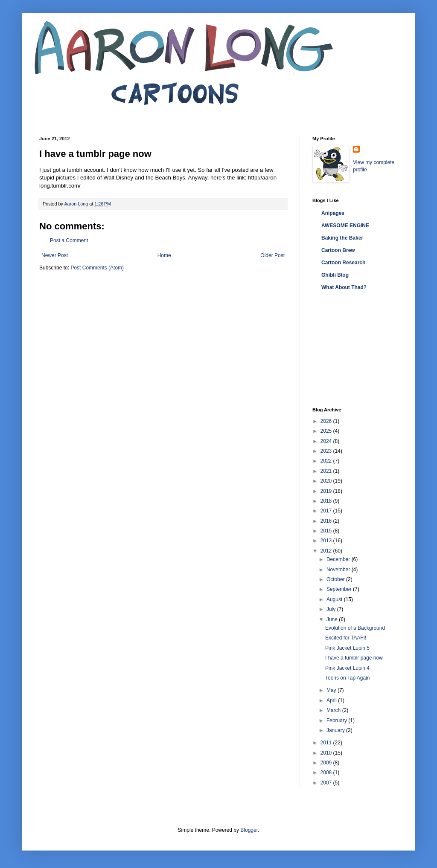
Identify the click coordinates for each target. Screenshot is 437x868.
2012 (327, 551)
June (333, 619)
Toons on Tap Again (348, 678)
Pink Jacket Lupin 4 (347, 668)
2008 (327, 773)
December (339, 559)
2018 (327, 501)
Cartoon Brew (338, 250)
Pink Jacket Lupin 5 (347, 648)
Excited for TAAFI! (346, 638)
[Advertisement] (355, 350)
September (340, 589)
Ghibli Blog (335, 275)
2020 (327, 481)
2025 (327, 431)
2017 (327, 511)
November (339, 570)
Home (164, 255)
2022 (327, 461)
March (334, 710)
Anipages (333, 213)
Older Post (272, 255)
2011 (327, 743)
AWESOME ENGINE (345, 226)
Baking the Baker (342, 238)
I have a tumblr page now (354, 658)
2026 (327, 421)
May (332, 690)
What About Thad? (344, 287)
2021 (327, 471)
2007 (327, 783)
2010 (327, 753)
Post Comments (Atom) (97, 268)
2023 (327, 451)
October (336, 579)
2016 (327, 521)
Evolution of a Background (355, 628)
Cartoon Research (343, 263)
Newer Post (55, 255)
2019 (327, 491)
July (332, 609)
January (336, 730)
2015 (327, 531)
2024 (327, 441)
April (332, 700)
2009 (327, 763)
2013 (327, 541)
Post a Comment (69, 240)
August (335, 599)
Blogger (249, 830)
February (337, 720)
